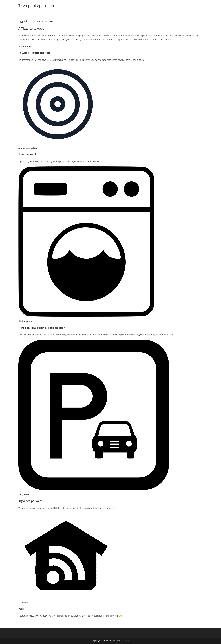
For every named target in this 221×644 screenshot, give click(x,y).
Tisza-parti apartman (36, 6)
